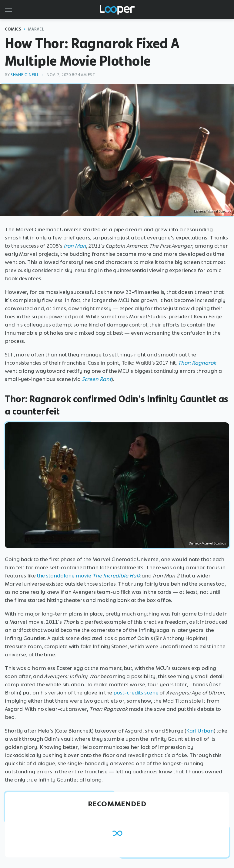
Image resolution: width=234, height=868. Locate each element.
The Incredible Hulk (117, 576)
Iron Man (75, 246)
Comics (13, 29)
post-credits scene (136, 693)
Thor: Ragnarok (197, 363)
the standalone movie (65, 576)
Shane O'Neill (25, 75)
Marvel (36, 29)
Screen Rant (97, 379)
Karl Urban (200, 731)
